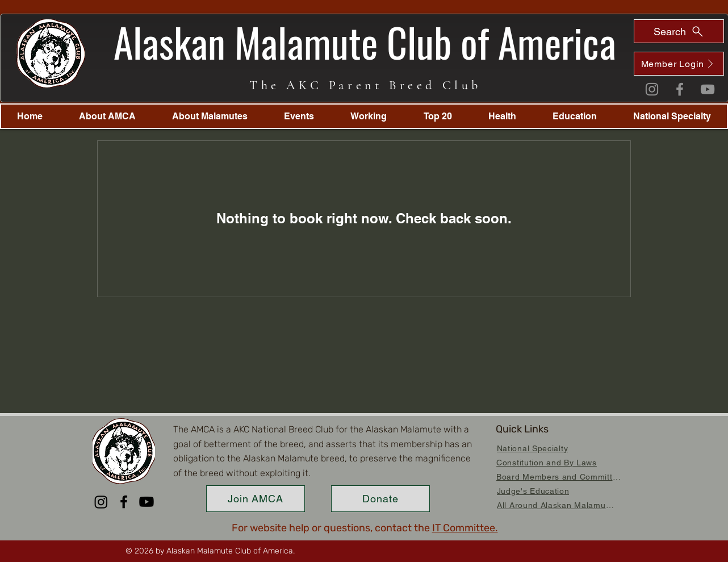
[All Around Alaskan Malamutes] (557, 505)
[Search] (679, 31)
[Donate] (380, 499)
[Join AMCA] (256, 499)
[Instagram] (652, 89)
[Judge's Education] (533, 491)
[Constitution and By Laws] (547, 462)
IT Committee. (465, 528)
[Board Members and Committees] (561, 476)
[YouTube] (708, 89)
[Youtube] (147, 502)
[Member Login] (679, 64)
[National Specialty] (532, 448)
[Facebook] (680, 89)
